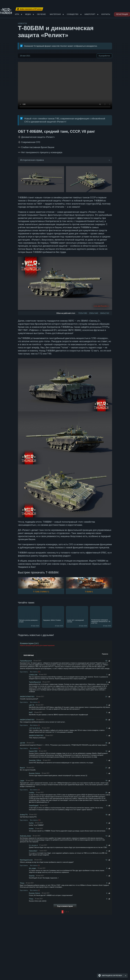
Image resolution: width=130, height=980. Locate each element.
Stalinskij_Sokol (25, 836)
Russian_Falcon (35, 773)
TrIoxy (22, 883)
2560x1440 (94, 313)
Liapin (22, 781)
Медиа (28, 14)
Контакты (106, 14)
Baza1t (22, 768)
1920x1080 (83, 313)
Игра (17, 14)
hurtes (31, 823)
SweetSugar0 (34, 806)
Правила (105, 654)
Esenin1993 (33, 751)
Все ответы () (35, 672)
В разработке (104, 56)
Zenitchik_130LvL (35, 760)
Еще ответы (24, 672)
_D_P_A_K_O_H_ (35, 728)
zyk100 (22, 743)
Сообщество (73, 14)
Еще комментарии (65, 906)
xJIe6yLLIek (33, 675)
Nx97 (31, 712)
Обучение (41, 14)
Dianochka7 (33, 851)
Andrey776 (24, 815)
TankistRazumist (26, 661)
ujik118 (32, 705)
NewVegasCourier (26, 860)
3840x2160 (105, 313)
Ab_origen (32, 868)
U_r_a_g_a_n (33, 845)
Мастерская (55, 14)
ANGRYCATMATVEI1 (27, 697)
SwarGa (32, 876)
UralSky (32, 793)
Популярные (29, 655)
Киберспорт (90, 14)
